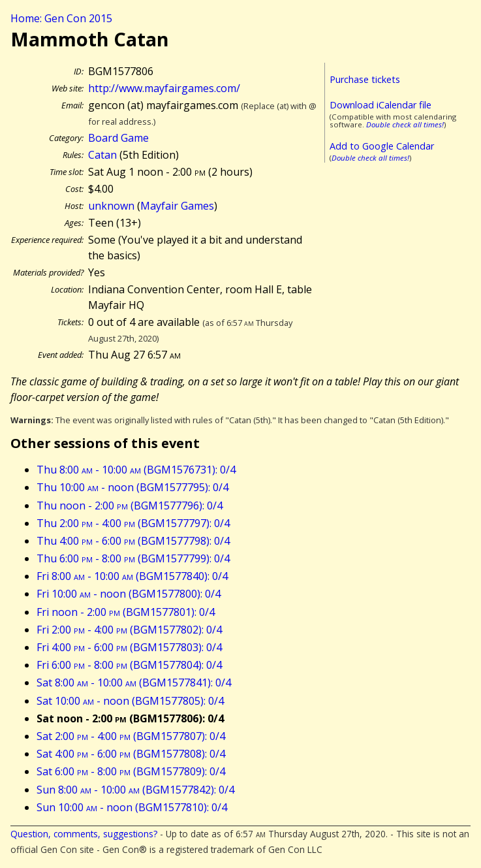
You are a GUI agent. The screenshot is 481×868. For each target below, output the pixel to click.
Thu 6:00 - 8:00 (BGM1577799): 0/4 (133, 558)
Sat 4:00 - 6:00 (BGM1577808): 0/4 (131, 754)
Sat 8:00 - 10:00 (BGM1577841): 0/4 (134, 683)
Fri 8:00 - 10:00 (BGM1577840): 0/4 (132, 576)
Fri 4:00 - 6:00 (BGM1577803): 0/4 (129, 647)
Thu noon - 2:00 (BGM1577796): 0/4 (130, 506)
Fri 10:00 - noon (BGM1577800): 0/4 (129, 594)
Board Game (118, 138)
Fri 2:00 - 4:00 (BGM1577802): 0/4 (129, 630)
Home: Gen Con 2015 (61, 18)
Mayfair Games (177, 206)
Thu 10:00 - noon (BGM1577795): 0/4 (132, 487)
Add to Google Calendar (382, 146)
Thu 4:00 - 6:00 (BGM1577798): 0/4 (133, 541)
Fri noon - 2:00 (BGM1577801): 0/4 (126, 612)
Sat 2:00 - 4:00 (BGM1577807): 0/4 (131, 736)
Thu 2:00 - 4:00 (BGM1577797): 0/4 (133, 523)
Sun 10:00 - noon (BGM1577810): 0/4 (132, 807)
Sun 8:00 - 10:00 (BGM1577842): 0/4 (135, 790)
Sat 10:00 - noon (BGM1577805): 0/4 (130, 701)
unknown (111, 206)
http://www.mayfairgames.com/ (164, 88)
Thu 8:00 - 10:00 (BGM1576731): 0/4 (136, 470)
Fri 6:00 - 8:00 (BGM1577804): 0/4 (129, 665)
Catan (102, 155)
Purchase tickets (365, 79)
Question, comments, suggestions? (84, 834)
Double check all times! (405, 124)
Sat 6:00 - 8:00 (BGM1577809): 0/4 (131, 771)
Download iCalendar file (380, 105)
